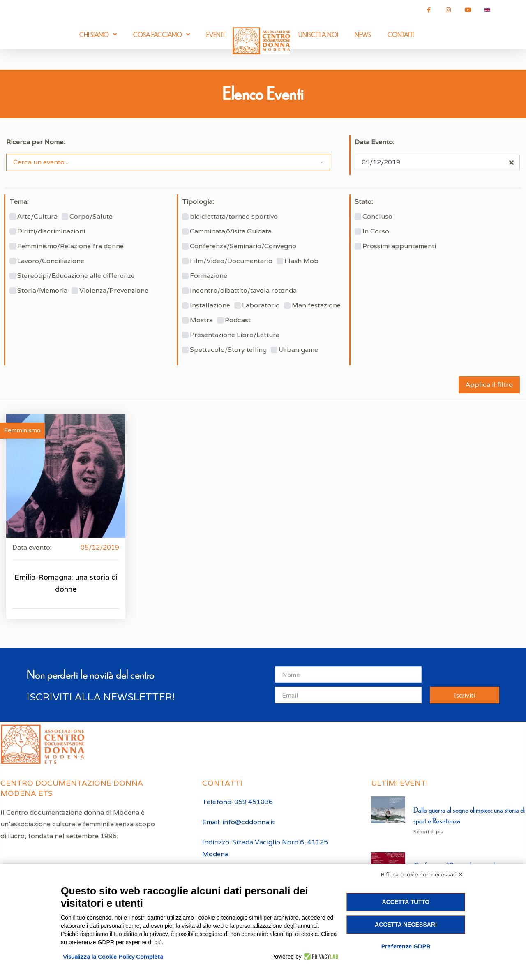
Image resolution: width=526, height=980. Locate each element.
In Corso (376, 231)
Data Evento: (374, 142)
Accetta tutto (406, 902)
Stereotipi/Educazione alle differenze (76, 276)
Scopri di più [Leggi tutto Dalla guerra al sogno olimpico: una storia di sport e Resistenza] (428, 831)
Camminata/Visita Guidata (231, 231)
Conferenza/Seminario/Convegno (243, 246)
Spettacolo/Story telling (228, 350)
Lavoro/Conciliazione (51, 261)
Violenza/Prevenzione (114, 291)
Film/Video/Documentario (231, 261)
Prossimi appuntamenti (399, 246)
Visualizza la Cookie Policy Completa (113, 957)
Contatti (401, 34)
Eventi (215, 34)
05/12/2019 (100, 547)
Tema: (19, 202)
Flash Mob (301, 261)
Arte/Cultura (37, 217)
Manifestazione (316, 305)
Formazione (209, 276)
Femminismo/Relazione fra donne (70, 246)
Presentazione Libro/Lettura (235, 335)
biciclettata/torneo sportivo (234, 217)
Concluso (377, 217)
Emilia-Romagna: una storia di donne (66, 583)
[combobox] (168, 162)
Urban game (298, 350)
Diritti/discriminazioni (51, 231)
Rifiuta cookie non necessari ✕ (422, 874)
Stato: (364, 202)
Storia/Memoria (42, 291)
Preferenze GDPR (406, 946)
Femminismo (22, 430)
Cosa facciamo (161, 34)
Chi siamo (98, 34)
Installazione (210, 305)
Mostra (201, 320)
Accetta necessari (406, 925)
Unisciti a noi (318, 34)
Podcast (238, 320)
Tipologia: (198, 202)
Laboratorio (261, 305)
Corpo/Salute (91, 217)
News (363, 34)
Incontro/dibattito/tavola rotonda (243, 291)
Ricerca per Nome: (35, 142)
